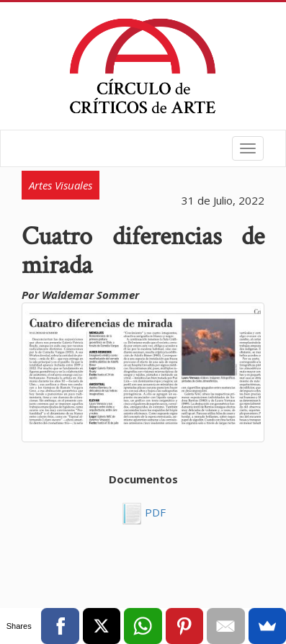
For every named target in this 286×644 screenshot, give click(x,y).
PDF (154, 512)
